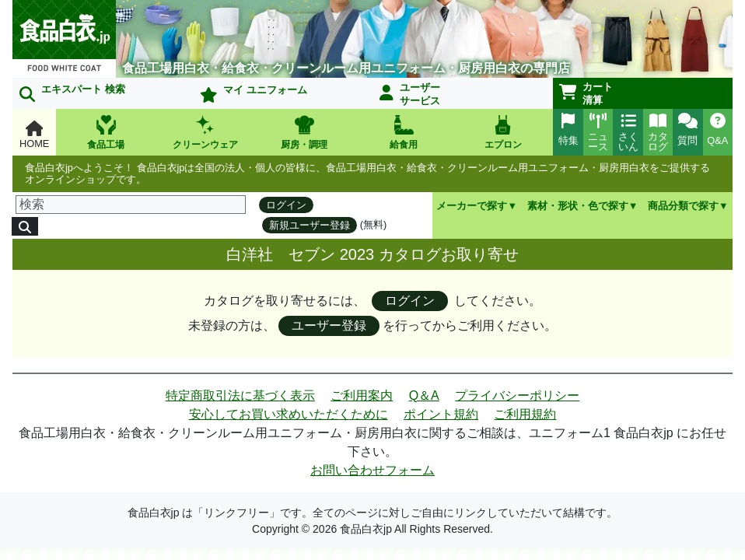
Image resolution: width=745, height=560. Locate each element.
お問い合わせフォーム (372, 470)
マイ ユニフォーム (254, 93)
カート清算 (586, 93)
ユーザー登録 (329, 325)
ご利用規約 (525, 414)
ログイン (286, 205)
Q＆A (424, 395)
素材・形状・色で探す (578, 206)
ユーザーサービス (410, 94)
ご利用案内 (362, 395)
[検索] (131, 205)
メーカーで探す (472, 206)
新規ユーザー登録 (310, 225)
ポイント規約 (441, 414)
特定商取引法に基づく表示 (240, 395)
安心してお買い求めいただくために (289, 414)
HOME (34, 135)
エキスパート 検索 (72, 93)
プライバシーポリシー (517, 395)
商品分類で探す (683, 206)
